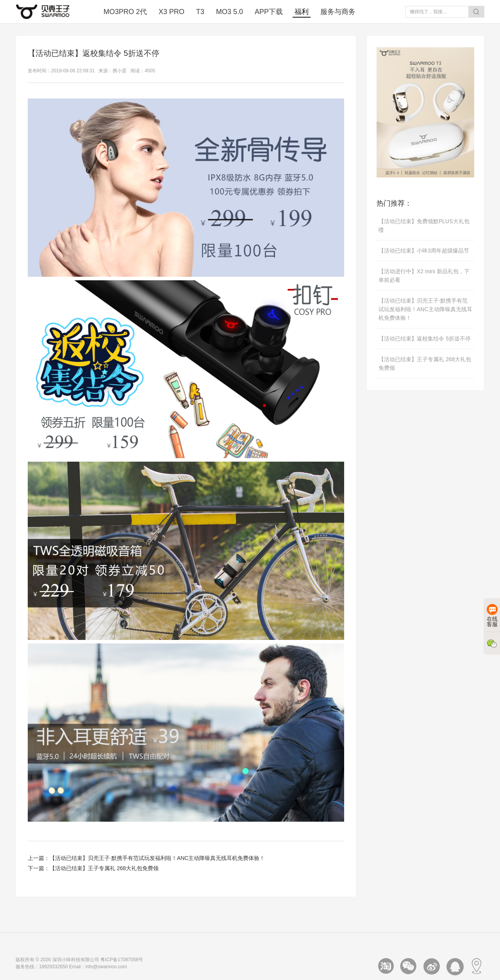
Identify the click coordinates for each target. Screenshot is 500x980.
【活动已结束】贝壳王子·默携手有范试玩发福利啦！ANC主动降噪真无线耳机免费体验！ (157, 858)
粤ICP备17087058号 (122, 960)
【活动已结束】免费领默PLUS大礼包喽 (424, 226)
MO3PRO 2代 (125, 12)
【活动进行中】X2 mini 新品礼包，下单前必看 (424, 276)
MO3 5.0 (229, 12)
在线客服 (492, 616)
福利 (302, 12)
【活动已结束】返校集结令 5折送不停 (425, 339)
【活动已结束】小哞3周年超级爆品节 (424, 251)
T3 (200, 12)
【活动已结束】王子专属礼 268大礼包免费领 (104, 868)
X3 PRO (171, 12)
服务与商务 (338, 12)
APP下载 (269, 12)
